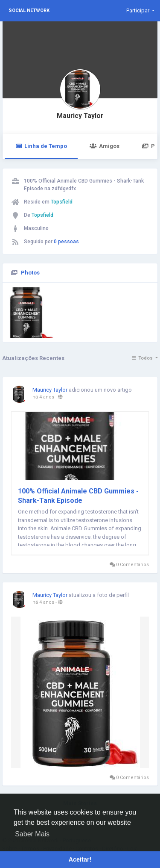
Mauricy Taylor (80, 116)
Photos (30, 273)
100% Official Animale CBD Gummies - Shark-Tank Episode (78, 496)
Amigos (104, 146)
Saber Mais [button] (32, 834)
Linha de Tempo (41, 146)
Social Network (29, 10)
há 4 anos (43, 397)
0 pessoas (66, 242)
